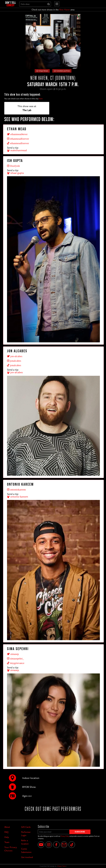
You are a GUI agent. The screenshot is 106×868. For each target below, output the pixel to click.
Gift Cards (26, 827)
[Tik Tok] (72, 845)
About (7, 827)
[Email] (64, 845)
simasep (13, 670)
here (41, 99)
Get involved (27, 857)
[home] (11, 4)
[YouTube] (41, 845)
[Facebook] (56, 845)
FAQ (6, 832)
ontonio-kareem (18, 497)
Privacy (59, 866)
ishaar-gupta (15, 173)
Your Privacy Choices (11, 849)
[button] (56, 4)
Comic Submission (26, 850)
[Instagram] (49, 845)
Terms (64, 866)
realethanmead (17, 150)
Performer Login (26, 834)
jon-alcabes (15, 372)
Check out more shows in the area (53, 10)
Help (7, 837)
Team (7, 842)
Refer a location (25, 842)
